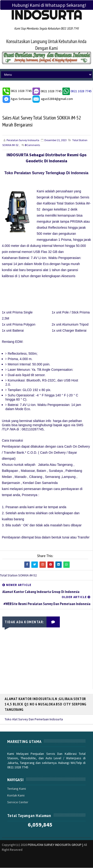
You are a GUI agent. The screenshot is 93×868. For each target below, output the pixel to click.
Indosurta (46, 15)
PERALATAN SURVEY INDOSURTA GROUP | (56, 845)
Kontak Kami (16, 796)
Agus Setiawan (17, 99)
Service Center (18, 803)
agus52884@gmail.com (52, 99)
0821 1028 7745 (22, 91)
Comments (32, 145)
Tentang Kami (17, 789)
